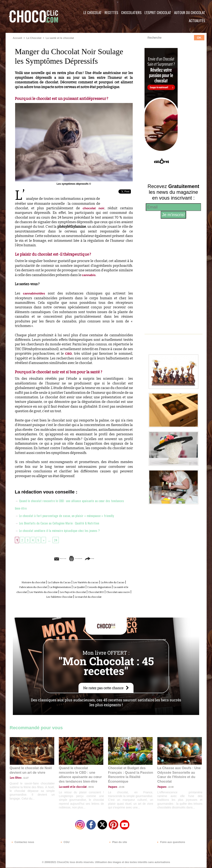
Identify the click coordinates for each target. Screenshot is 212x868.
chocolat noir (92, 208)
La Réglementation (98, 586)
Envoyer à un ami (42, 558)
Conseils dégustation (32, 591)
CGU (65, 843)
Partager (112, 558)
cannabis (89, 275)
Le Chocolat (93, 13)
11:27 (24, 781)
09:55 (88, 785)
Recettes (111, 13)
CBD (69, 353)
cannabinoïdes (34, 293)
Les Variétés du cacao (104, 582)
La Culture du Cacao (70, 582)
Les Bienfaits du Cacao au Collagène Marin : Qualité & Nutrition (61, 523)
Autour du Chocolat (190, 13)
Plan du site (118, 843)
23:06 (120, 789)
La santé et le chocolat (58, 38)
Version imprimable (80, 558)
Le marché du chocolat (82, 600)
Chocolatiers (131, 13)
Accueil (17, 38)
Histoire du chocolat (37, 582)
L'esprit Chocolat (158, 13)
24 (57, 540)
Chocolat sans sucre (89, 596)
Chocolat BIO (61, 596)
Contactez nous (22, 843)
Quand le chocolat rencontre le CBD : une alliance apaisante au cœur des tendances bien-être (81, 775)
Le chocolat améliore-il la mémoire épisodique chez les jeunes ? (61, 530)
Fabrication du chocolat (62, 586)
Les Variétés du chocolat (106, 591)
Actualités (197, 21)
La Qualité (123, 586)
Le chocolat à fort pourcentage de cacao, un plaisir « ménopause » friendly (69, 515)
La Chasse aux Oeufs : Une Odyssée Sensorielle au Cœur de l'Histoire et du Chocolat (178, 775)
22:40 (169, 785)
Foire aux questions (170, 843)
